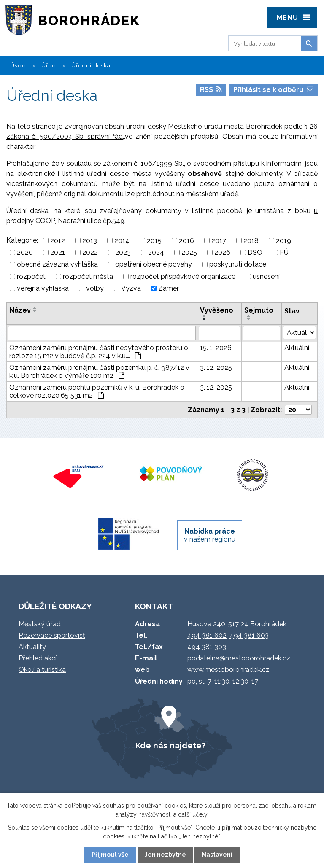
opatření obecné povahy (154, 265)
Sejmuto (259, 310)
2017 (219, 241)
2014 (122, 241)
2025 (189, 252)
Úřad (49, 65)
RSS (211, 90)
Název (20, 310)
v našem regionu (210, 535)
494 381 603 (249, 635)
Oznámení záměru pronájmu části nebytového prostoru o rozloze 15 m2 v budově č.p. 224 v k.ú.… (99, 352)
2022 (90, 252)
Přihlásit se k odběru (273, 90)
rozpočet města (88, 276)
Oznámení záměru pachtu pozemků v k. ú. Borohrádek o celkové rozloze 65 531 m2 (97, 391)
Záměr (169, 288)
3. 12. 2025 (216, 368)
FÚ (284, 252)
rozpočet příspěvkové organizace (183, 276)
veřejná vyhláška (43, 288)
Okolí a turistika (42, 670)
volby (95, 288)
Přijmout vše (110, 855)
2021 (58, 252)
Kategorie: (22, 240)
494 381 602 (207, 635)
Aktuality (32, 647)
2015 (154, 241)
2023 (123, 252)
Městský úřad (40, 624)
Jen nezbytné (165, 855)
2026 (222, 252)
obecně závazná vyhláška (57, 265)
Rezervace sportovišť (52, 635)
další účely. (193, 814)
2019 (283, 241)
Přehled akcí (38, 658)
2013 (90, 241)
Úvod (18, 65)
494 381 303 (207, 647)
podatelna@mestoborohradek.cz (239, 658)
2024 (156, 252)
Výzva (131, 288)
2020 (25, 252)
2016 (186, 241)
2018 (251, 241)
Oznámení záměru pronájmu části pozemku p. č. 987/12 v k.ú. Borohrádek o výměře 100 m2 (99, 372)
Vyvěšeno (217, 310)
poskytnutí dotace (238, 265)
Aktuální (297, 348)
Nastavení (217, 855)
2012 (58, 241)
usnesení (266, 276)
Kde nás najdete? (170, 745)
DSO (255, 252)
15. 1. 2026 (216, 348)
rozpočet (31, 276)
